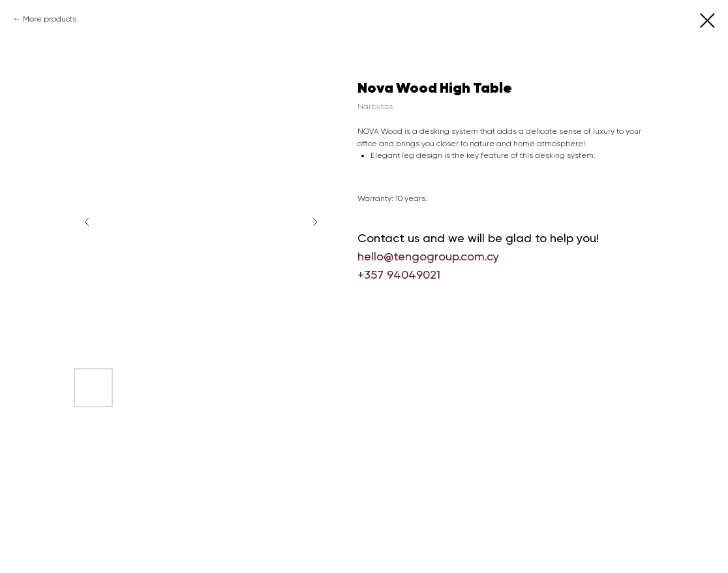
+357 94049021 (399, 274)
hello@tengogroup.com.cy (428, 256)
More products (50, 19)
